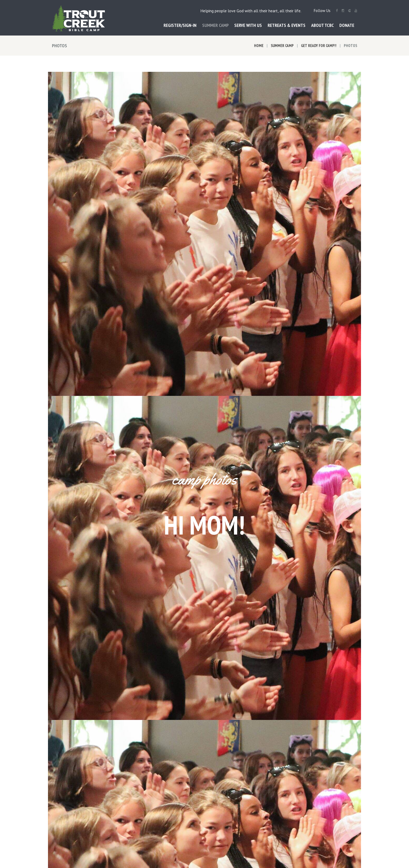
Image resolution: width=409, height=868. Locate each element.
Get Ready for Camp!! (319, 46)
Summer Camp (282, 46)
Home (259, 46)
